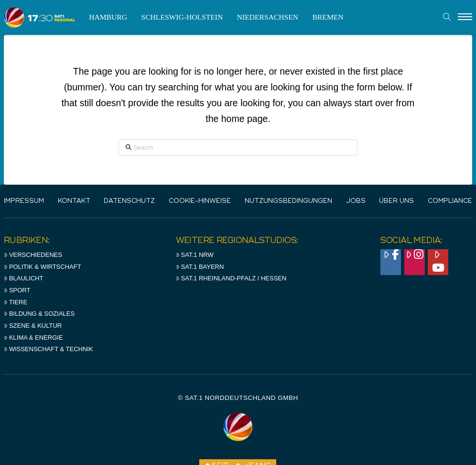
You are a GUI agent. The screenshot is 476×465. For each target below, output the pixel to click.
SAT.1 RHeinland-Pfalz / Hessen (231, 278)
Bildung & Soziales (39, 314)
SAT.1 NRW (195, 255)
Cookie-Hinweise (200, 201)
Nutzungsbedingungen (288, 201)
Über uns (396, 201)
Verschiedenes (33, 255)
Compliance (450, 201)
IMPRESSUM (24, 201)
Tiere (16, 302)
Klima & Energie (33, 338)
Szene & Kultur (33, 326)
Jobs (356, 201)
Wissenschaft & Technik (49, 349)
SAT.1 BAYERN (200, 267)
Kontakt (74, 201)
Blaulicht (23, 278)
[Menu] (465, 17)
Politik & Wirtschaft (43, 267)
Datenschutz (129, 201)
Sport (17, 290)
